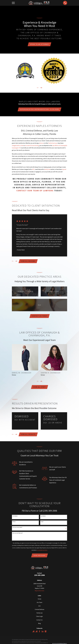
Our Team (39, 604)
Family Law (39, 614)
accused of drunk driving (32, 146)
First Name (15, 517)
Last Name (43, 517)
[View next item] (41, 88)
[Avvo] (33, 633)
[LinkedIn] (43, 633)
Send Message (39, 557)
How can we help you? (18, 534)
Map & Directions (39, 592)
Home (39, 600)
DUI (33, 170)
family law (47, 170)
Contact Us (39, 621)
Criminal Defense (39, 611)
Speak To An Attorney (39, 44)
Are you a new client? (17, 529)
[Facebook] (39, 633)
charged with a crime (18, 146)
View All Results (28, 436)
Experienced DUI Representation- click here (39, 110)
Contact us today (39, 317)
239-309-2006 (39, 577)
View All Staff (40, 388)
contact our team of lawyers (35, 191)
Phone (14, 523)
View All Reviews (28, 262)
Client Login (39, 618)
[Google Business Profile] (46, 633)
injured (64, 170)
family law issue (53, 144)
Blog (39, 625)
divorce (41, 144)
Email (42, 523)
